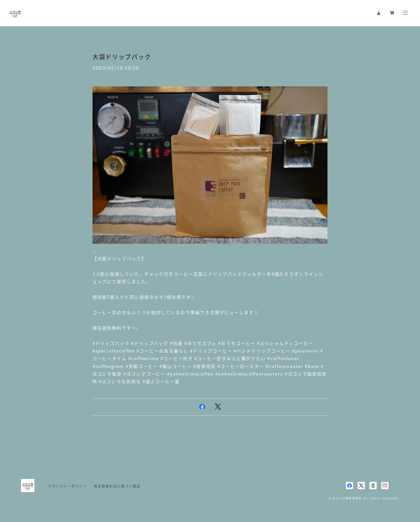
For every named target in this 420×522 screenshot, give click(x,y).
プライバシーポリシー (67, 486)
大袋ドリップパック (122, 57)
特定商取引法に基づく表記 (117, 486)
